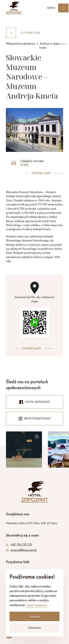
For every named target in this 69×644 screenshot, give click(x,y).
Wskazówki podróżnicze (20, 43)
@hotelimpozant (35, 419)
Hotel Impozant (34, 402)
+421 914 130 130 (19, 544)
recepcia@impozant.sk (21, 550)
